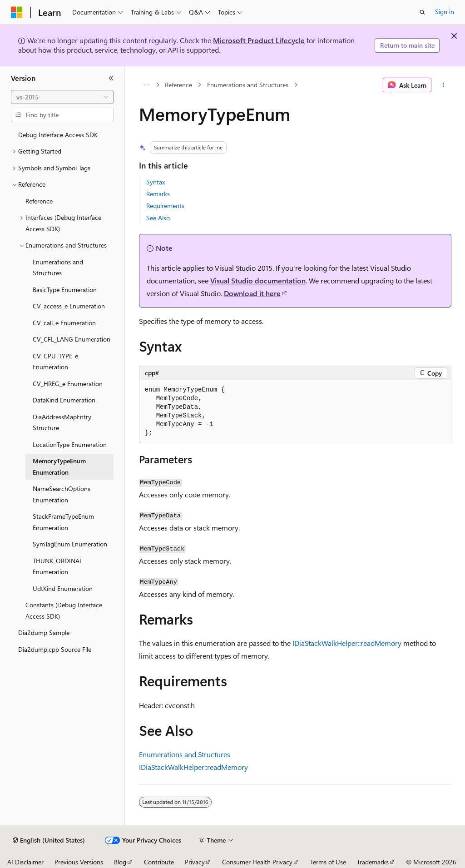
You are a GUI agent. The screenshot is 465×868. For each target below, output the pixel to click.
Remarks (158, 194)
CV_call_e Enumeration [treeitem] (64, 323)
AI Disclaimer (25, 862)
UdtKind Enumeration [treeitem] (63, 588)
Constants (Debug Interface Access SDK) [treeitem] (64, 610)
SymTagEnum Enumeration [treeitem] (70, 544)
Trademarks (373, 862)
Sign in (445, 12)
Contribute (159, 862)
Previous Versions (79, 862)
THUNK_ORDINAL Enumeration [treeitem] (58, 566)
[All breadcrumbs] (147, 85)
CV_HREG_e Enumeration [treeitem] (68, 384)
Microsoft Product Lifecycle (259, 40)
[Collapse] (111, 78)
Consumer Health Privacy (257, 862)
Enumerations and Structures (248, 85)
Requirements (165, 206)
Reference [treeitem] (39, 201)
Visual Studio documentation (258, 280)
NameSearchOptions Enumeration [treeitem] (62, 494)
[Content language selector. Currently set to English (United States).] (49, 840)
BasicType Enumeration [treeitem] (65, 290)
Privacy (195, 862)
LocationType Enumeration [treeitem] (70, 444)
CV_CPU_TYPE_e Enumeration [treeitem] (55, 362)
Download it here (252, 293)
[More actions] (443, 85)
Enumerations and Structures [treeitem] (58, 268)
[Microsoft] (17, 12)
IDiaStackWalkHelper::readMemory (347, 643)
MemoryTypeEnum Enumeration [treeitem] (59, 466)
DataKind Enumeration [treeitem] (64, 400)
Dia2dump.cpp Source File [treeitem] (55, 649)
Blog (120, 862)
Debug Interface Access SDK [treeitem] (58, 135)
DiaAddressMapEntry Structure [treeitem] (62, 422)
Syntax (156, 182)
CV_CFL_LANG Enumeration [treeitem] (72, 339)
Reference (178, 85)
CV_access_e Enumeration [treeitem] (69, 306)
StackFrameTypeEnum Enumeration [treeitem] (63, 522)
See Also (158, 218)
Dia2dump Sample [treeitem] (44, 632)
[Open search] (422, 12)
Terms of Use (328, 862)
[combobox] (62, 97)
